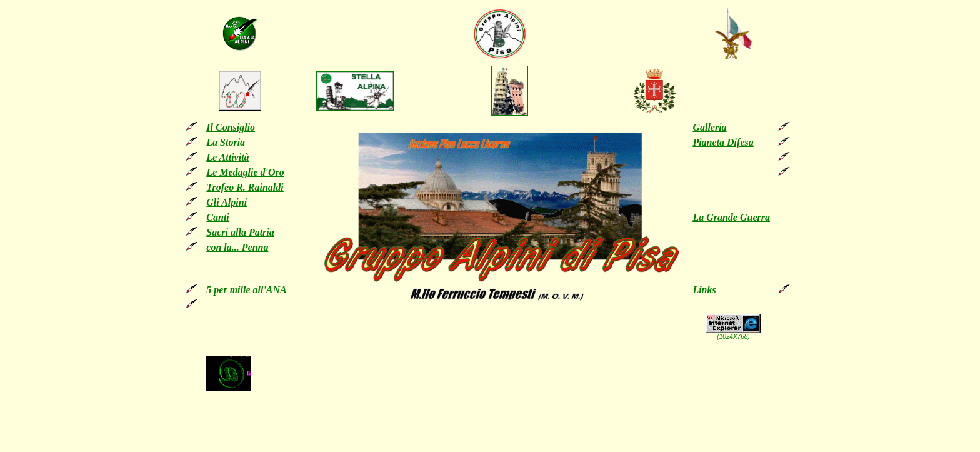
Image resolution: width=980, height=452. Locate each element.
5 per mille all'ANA (246, 290)
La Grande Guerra (731, 217)
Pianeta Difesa (723, 142)
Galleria (709, 127)
